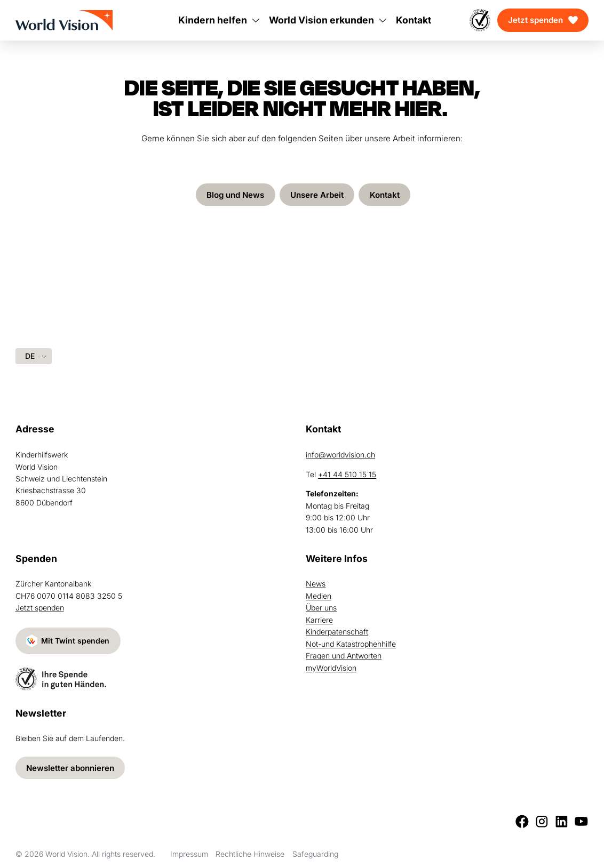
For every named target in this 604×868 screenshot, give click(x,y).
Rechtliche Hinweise (250, 854)
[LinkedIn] (562, 821)
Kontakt (385, 195)
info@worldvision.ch (340, 455)
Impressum (189, 854)
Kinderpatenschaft (337, 632)
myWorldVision (331, 668)
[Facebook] (522, 821)
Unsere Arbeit (317, 195)
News (316, 584)
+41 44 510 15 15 (347, 474)
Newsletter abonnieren (70, 768)
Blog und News (235, 195)
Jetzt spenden (535, 20)
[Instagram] (542, 821)
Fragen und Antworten (344, 656)
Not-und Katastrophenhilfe (351, 644)
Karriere (319, 620)
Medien (319, 596)
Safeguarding (315, 854)
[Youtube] (581, 821)
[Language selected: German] (34, 356)
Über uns (321, 608)
